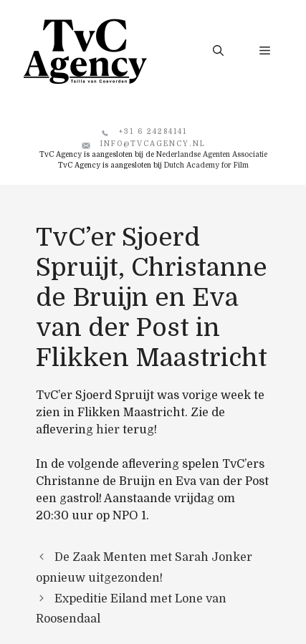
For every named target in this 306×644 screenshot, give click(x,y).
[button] (218, 51)
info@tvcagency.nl (153, 144)
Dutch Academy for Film (206, 165)
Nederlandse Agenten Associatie (212, 154)
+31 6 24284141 (153, 131)
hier (108, 430)
